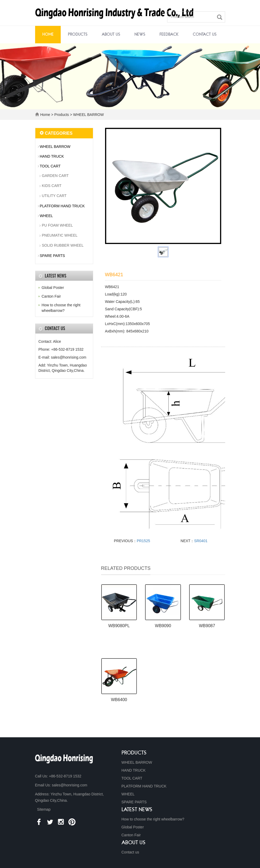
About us (111, 35)
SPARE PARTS (53, 256)
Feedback (169, 35)
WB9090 (163, 626)
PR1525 (143, 541)
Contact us (205, 35)
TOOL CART (50, 166)
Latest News (137, 810)
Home (48, 35)
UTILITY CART (54, 196)
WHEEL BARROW (88, 115)
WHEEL (46, 216)
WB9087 (207, 626)
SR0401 (201, 541)
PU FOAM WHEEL (57, 225)
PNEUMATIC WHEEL (60, 235)
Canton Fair (51, 296)
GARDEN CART (55, 176)
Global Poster (53, 288)
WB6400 (119, 700)
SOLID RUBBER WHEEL (63, 245)
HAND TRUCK (52, 156)
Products (78, 35)
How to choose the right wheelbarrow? (153, 819)
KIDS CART (52, 186)
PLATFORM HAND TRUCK (62, 206)
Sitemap (44, 809)
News (140, 35)
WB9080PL (119, 626)
